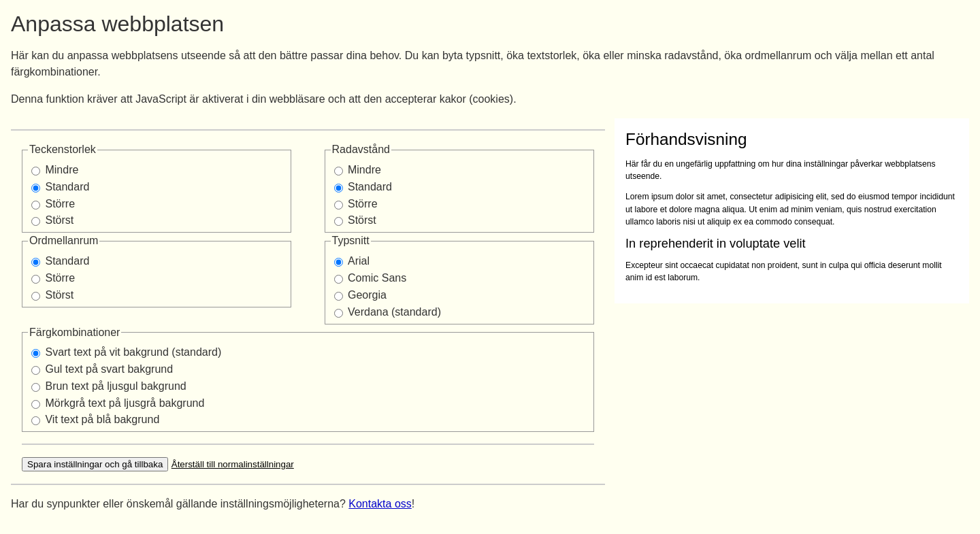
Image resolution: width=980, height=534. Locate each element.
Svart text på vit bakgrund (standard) (133, 352)
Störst (59, 220)
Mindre (62, 170)
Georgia (367, 295)
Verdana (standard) (394, 312)
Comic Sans (377, 278)
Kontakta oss (380, 504)
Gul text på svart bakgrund (109, 369)
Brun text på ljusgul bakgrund (115, 386)
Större (60, 204)
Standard (67, 187)
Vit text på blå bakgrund (102, 419)
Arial (359, 261)
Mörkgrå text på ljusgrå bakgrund (125, 403)
